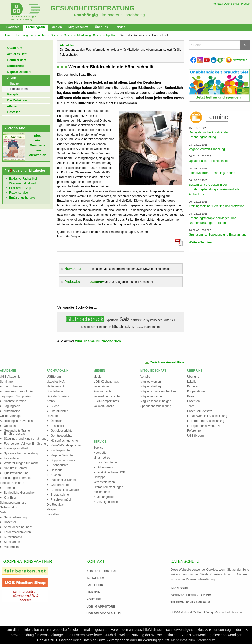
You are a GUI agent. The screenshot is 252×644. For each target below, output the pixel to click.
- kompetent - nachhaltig (121, 15)
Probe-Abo (16, 128)
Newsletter (236, 60)
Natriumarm (152, 327)
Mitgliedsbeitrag (151, 386)
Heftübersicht (17, 60)
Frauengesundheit (16, 448)
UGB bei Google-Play (99, 613)
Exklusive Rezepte (21, 188)
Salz (125, 319)
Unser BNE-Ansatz (199, 411)
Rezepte (13, 94)
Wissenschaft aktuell (23, 183)
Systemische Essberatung (21, 453)
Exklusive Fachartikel (23, 179)
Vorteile (145, 377)
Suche (55, 35)
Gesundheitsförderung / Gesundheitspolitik (90, 35)
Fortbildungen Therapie (15, 478)
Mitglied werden (151, 382)
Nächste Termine (15, 401)
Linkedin (93, 592)
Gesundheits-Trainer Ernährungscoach (17, 432)
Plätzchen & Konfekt (64, 480)
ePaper (12, 106)
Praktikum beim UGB (111, 472)
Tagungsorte (12, 406)
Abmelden (67, 45)
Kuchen (56, 475)
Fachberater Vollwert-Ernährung (25, 444)
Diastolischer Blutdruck (96, 327)
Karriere (192, 386)
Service (120, 27)
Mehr (3, 512)
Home (8, 35)
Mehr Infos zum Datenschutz (193, 640)
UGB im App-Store (99, 607)
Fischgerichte (59, 465)
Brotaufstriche (60, 495)
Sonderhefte (16, 66)
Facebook (95, 585)
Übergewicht (137, 327)
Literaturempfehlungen (108, 487)
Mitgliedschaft (78, 27)
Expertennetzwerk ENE (206, 426)
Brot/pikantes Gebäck (65, 490)
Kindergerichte (60, 450)
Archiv (42, 35)
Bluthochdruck (85, 319)
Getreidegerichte (62, 431)
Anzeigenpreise (108, 502)
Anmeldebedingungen (18, 527)
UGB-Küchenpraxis (106, 382)
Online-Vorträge (10, 416)
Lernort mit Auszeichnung (208, 421)
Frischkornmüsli (61, 500)
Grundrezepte (60, 485)
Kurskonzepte (13, 537)
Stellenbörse (102, 492)
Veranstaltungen (104, 482)
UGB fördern (195, 436)
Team (191, 406)
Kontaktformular (102, 571)
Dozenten (10, 522)
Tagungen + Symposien (16, 396)
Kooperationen (197, 391)
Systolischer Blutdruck (160, 320)
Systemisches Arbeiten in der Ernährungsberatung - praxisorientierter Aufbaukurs (215, 189)
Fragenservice (18, 193)
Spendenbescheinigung (156, 406)
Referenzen (195, 431)
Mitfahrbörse (12, 411)
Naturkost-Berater (16, 468)
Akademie (12, 27)
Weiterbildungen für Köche (21, 463)
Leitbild (192, 382)
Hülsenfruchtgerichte (64, 441)
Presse (245, 4)
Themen (9, 488)
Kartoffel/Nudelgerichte (66, 445)
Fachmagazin (35, 27)
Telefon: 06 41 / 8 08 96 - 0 (190, 602)
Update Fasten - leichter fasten (209, 161)
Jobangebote (106, 497)
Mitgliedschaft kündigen (156, 401)
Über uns (101, 27)
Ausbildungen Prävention (16, 421)
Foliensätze (101, 386)
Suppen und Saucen (64, 460)
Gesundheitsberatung (93, 8)
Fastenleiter (12, 458)
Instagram (95, 578)
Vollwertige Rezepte (107, 396)
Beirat (191, 396)
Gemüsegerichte (62, 436)
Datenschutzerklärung (191, 595)
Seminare (6, 382)
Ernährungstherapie (22, 198)
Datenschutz (231, 4)
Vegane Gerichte (62, 455)
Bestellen (14, 112)
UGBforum (15, 48)
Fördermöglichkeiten (17, 532)
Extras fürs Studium (106, 462)
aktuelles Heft (17, 54)
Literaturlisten (19, 89)
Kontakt (217, 4)
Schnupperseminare (13, 503)
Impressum (180, 588)
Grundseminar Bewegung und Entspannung (218, 235)
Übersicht (10, 426)
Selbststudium (9, 507)
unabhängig (86, 15)
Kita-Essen (11, 498)
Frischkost (57, 426)
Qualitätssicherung (16, 473)
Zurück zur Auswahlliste (164, 362)
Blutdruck (121, 326)
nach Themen (13, 386)
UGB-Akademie (10, 377)
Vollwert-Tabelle (104, 406)
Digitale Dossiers (19, 72)
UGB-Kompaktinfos (106, 401)
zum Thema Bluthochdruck (98, 341)
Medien (56, 27)
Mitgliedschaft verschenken (158, 391)
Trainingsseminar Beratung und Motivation (217, 206)
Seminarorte (12, 542)
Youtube (94, 599)
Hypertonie (111, 320)
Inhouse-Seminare (12, 483)
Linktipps (99, 477)
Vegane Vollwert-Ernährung (207, 149)
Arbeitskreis (105, 467)
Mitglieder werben (152, 396)
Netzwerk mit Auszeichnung (209, 416)
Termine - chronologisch (20, 391)
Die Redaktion (17, 100)
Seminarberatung (15, 517)
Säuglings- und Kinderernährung (25, 439)
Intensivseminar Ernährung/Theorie (212, 173)
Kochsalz (138, 320)
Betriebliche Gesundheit (20, 493)
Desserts (56, 470)
